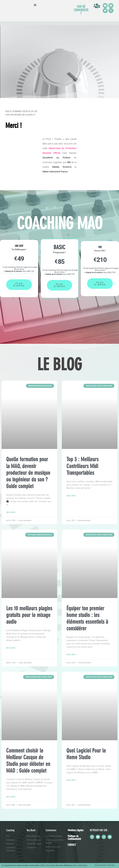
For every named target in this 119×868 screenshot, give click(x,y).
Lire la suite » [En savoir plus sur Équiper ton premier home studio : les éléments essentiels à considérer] (71, 655)
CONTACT (72, 845)
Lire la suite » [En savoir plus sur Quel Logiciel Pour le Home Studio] (71, 780)
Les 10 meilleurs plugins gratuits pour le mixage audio (29, 615)
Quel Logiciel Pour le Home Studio (86, 754)
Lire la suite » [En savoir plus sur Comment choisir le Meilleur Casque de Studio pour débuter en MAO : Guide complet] (11, 797)
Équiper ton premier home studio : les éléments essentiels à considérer (87, 618)
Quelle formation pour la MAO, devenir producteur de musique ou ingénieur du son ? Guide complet (28, 473)
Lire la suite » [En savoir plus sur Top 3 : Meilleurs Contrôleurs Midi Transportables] (71, 496)
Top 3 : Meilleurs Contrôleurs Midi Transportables (83, 466)
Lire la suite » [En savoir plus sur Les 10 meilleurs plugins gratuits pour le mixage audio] (11, 648)
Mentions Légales (76, 830)
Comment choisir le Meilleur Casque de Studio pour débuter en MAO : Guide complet (28, 761)
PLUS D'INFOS (19, 285)
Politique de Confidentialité (74, 838)
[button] (35, 5)
